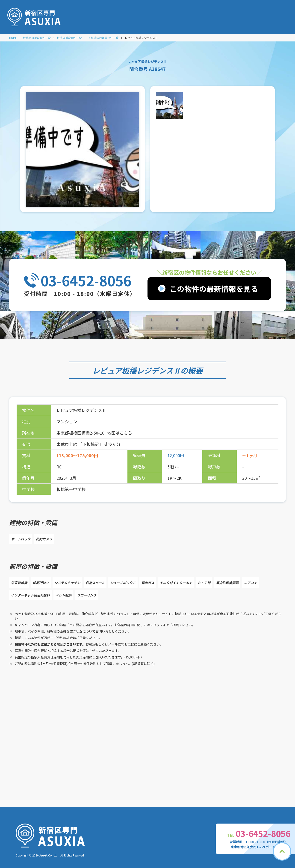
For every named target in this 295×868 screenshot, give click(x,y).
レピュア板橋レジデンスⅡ (136, 370)
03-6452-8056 (86, 280)
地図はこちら (120, 433)
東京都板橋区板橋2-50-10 (81, 433)
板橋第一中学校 (71, 489)
